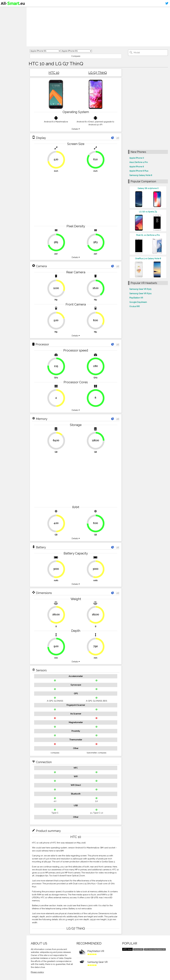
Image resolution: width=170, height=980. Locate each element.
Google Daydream (138, 302)
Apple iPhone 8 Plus (139, 171)
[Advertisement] (98, 27)
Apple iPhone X (137, 158)
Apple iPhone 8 (137, 167)
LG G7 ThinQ (98, 73)
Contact (6, 25)
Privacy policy (37, 972)
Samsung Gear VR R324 (140, 294)
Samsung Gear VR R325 (140, 289)
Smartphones (9, 14)
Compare (76, 56)
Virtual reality (9, 19)
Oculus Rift (134, 306)
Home (5, 9)
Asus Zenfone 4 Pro (139, 162)
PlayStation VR (136, 298)
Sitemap (6, 30)
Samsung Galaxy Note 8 (141, 175)
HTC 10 (54, 73)
